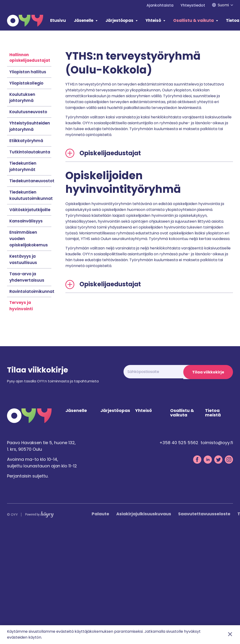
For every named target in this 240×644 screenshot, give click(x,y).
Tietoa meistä (213, 527)
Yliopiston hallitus (28, 185)
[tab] (149, 266)
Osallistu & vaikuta (193, 20)
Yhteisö (153, 20)
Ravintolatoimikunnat (32, 404)
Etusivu (58, 20)
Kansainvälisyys (26, 334)
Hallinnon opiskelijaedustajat (30, 170)
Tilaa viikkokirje (208, 485)
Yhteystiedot (193, 5)
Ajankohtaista (160, 5)
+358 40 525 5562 (179, 557)
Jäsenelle (84, 20)
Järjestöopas (119, 20)
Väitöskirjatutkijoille (30, 322)
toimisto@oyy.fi (217, 557)
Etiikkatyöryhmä (26, 253)
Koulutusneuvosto (28, 225)
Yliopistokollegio (26, 196)
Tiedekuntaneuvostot (32, 294)
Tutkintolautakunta (30, 265)
